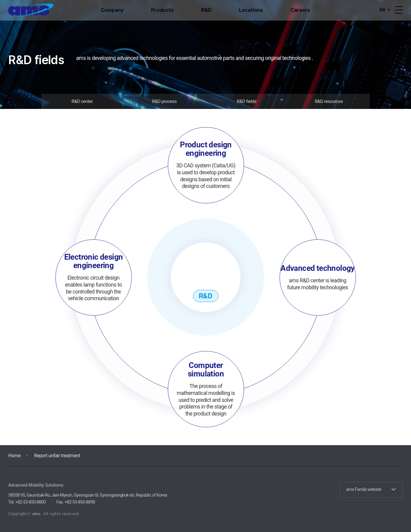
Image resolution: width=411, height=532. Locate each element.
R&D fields (247, 101)
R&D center (82, 101)
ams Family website (371, 489)
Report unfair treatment (57, 456)
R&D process (164, 101)
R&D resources (329, 101)
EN (386, 10)
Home (14, 456)
